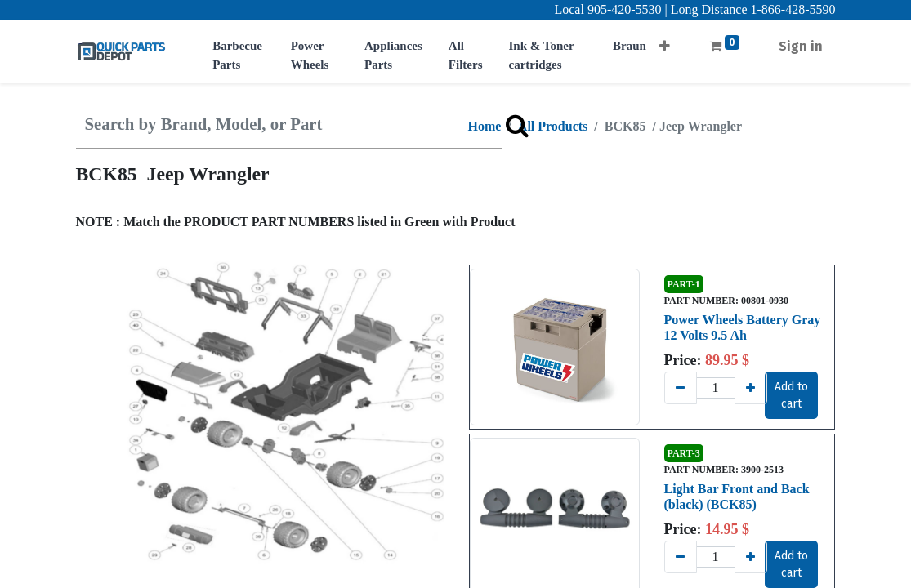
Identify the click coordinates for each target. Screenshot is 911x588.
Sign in (801, 46)
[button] (665, 41)
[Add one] (751, 388)
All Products (553, 126)
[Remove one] (681, 388)
